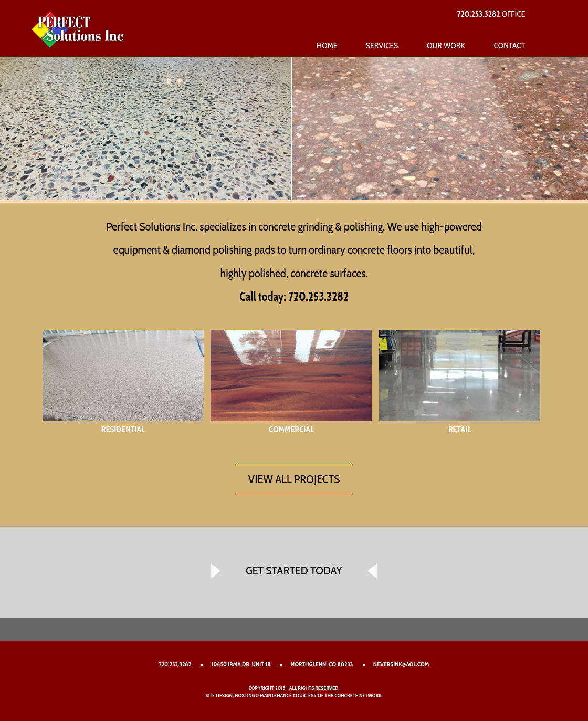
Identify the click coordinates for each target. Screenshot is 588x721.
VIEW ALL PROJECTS (294, 479)
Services (382, 45)
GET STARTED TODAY (294, 570)
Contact (510, 45)
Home (327, 45)
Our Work (446, 45)
